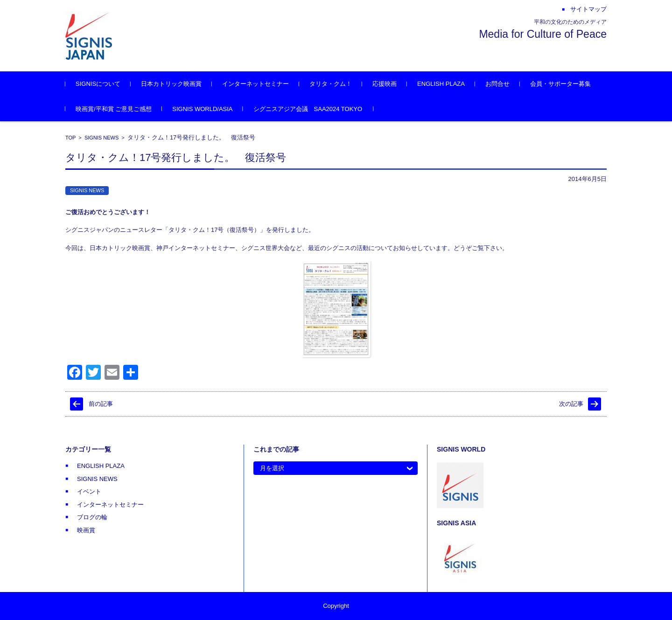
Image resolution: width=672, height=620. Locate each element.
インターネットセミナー (255, 84)
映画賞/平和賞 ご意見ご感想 (114, 109)
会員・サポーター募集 (560, 84)
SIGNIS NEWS (101, 138)
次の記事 (571, 404)
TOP (70, 138)
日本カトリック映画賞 (171, 84)
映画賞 (86, 530)
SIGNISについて (98, 84)
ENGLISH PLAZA (441, 84)
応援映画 (385, 84)
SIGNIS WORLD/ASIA (202, 109)
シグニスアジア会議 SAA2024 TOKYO (308, 109)
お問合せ (497, 84)
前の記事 (101, 404)
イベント (89, 491)
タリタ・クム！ (331, 84)
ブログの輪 (92, 517)
